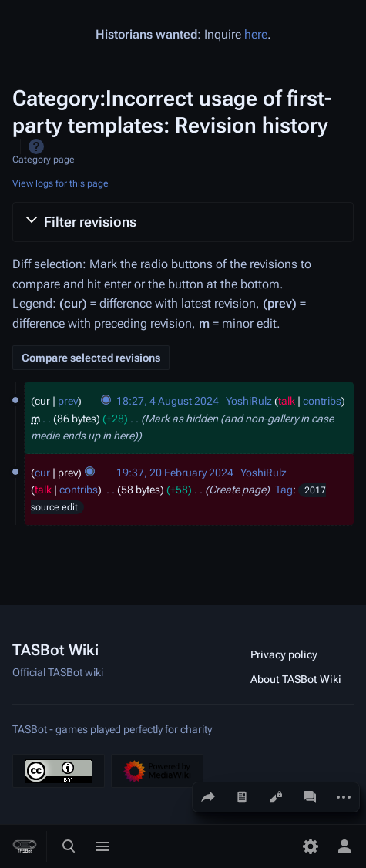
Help (36, 146)
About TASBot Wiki (296, 679)
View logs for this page (60, 183)
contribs (322, 401)
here (256, 34)
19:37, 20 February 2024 (175, 473)
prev (68, 401)
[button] (183, 222)
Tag (284, 490)
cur (42, 473)
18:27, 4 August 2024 (168, 401)
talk (287, 401)
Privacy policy (284, 654)
